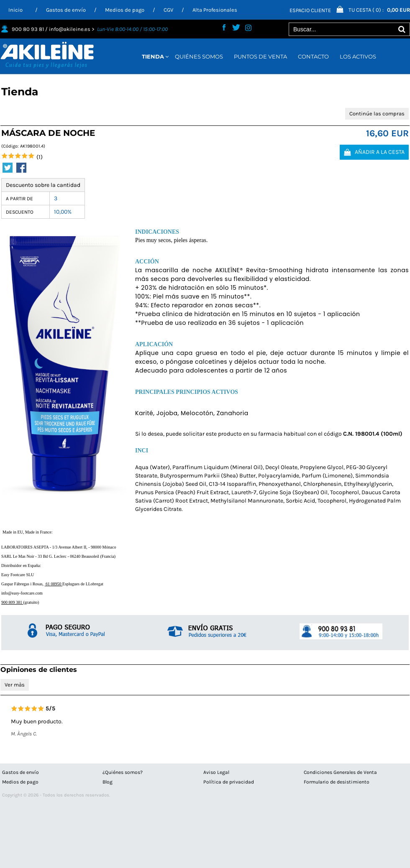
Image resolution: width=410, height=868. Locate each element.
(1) (40, 157)
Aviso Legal (216, 772)
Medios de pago (125, 10)
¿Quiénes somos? (123, 772)
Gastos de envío (66, 10)
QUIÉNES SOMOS (199, 56)
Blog (108, 782)
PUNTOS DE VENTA (260, 56)
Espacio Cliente (310, 10)
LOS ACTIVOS (358, 56)
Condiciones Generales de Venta (340, 772)
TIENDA (153, 56)
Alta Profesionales (215, 10)
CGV (168, 10)
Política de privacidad (229, 782)
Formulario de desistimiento (337, 782)
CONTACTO (313, 56)
